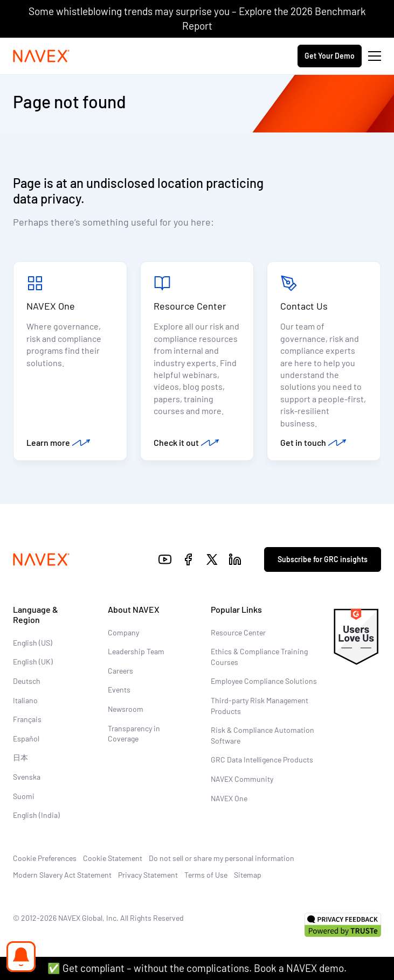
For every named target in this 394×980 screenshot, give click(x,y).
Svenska (27, 777)
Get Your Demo (330, 56)
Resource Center (190, 306)
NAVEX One (51, 306)
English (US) (33, 643)
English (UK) (33, 661)
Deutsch (27, 681)
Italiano (25, 700)
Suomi (24, 796)
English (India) (36, 815)
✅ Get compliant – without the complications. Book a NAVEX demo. (197, 968)
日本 (20, 757)
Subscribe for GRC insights (323, 559)
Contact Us (304, 306)
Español (26, 738)
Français (27, 719)
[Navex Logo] (42, 56)
